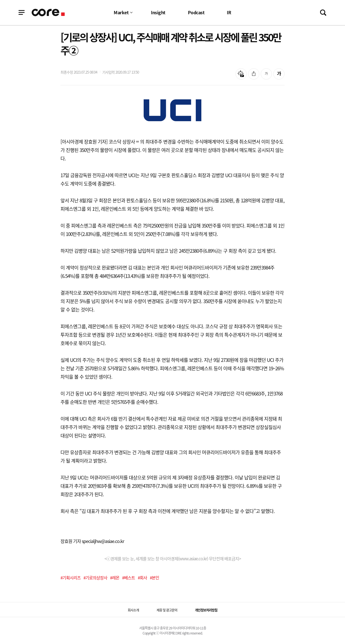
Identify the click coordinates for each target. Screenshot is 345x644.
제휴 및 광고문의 (167, 610)
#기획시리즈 (71, 578)
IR (229, 12)
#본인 (154, 578)
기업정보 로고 (48, 12)
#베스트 (129, 578)
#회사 (142, 578)
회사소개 (133, 610)
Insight (158, 12)
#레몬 (115, 578)
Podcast (196, 12)
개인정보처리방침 (206, 610)
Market (121, 12)
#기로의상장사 (95, 578)
